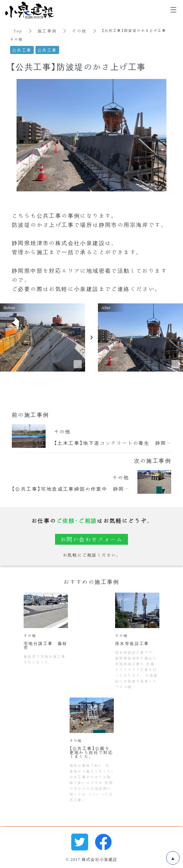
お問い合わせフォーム (91, 539)
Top (18, 31)
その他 (79, 31)
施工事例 (47, 31)
